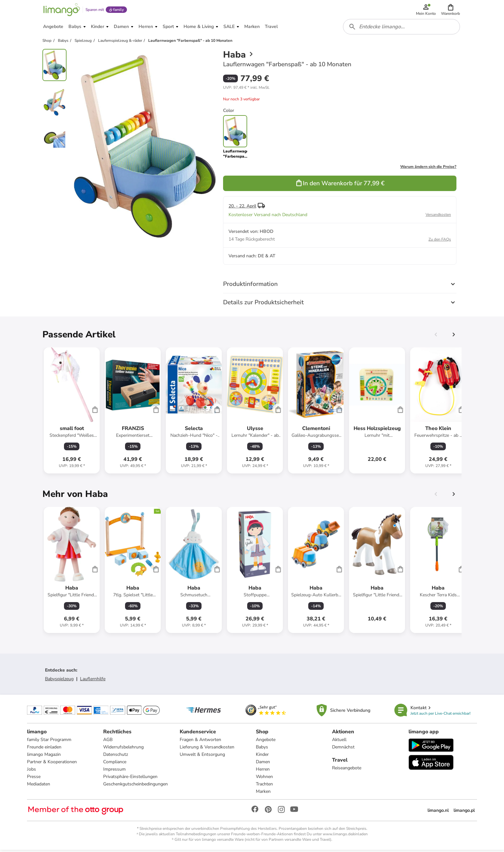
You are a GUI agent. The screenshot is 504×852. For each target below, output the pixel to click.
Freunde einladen (44, 749)
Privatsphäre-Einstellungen (130, 779)
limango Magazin (44, 757)
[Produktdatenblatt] (72, 412)
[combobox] (402, 28)
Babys (262, 749)
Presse (34, 779)
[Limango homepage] (61, 10)
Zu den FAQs (440, 241)
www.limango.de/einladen (345, 836)
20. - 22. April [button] (242, 208)
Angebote (266, 742)
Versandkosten (438, 216)
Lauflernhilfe (93, 681)
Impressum (114, 771)
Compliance (115, 764)
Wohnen (264, 779)
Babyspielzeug (59, 681)
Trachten (264, 786)
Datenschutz (116, 757)
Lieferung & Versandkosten (207, 749)
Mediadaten (39, 786)
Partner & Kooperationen (52, 764)
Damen (263, 764)
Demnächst (343, 749)
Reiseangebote (347, 770)
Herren (263, 771)
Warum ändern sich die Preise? (428, 169)
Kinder (262, 757)
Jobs (32, 771)
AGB (108, 742)
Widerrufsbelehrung (123, 749)
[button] (451, 10)
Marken (263, 794)
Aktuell (339, 742)
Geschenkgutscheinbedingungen (135, 786)
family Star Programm (49, 742)
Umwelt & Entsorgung (202, 757)
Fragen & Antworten (200, 742)
